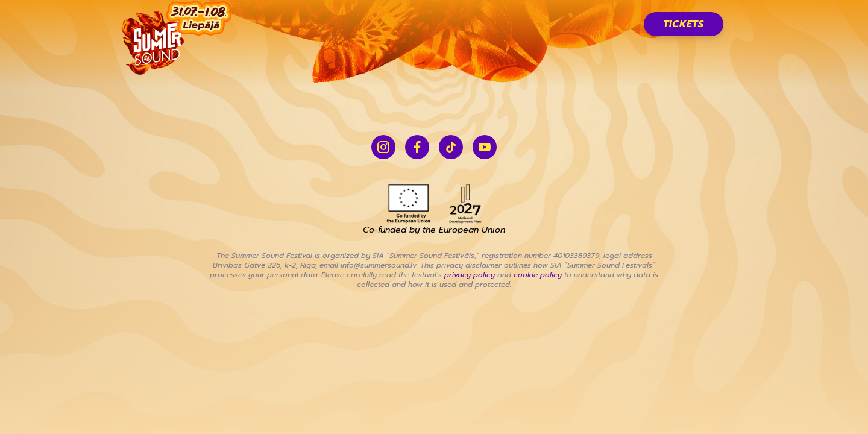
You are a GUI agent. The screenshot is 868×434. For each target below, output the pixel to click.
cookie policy (538, 275)
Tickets (684, 24)
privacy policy (470, 275)
